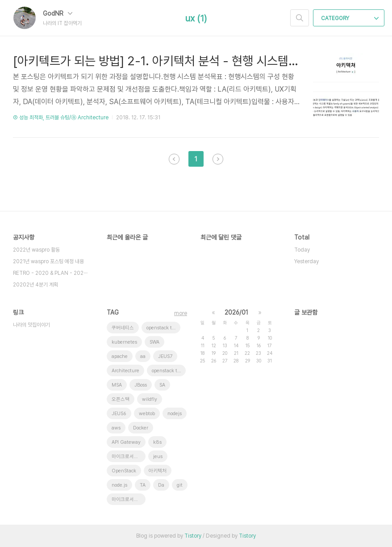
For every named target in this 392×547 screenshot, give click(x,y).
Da (161, 485)
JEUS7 (165, 356)
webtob (147, 414)
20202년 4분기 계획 (35, 285)
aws (116, 428)
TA (143, 485)
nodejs (175, 414)
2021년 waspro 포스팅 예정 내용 (48, 261)
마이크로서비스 (127, 499)
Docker (141, 428)
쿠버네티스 (123, 328)
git (180, 485)
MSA (117, 385)
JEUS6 (119, 414)
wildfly (150, 399)
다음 (218, 159)
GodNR (58, 13)
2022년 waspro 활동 (36, 250)
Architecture (125, 371)
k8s (157, 442)
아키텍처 (158, 471)
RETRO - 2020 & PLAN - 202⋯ (50, 273)
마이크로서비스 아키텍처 (129, 457)
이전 (174, 159)
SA (162, 385)
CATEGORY (350, 18)
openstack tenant (163, 328)
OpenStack (124, 471)
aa (143, 356)
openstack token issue (169, 371)
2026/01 (236, 312)
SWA (154, 342)
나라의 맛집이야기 (31, 325)
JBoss (141, 385)
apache (120, 356)
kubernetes (124, 342)
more (181, 313)
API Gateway (126, 442)
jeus (158, 457)
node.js (119, 485)
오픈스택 (121, 399)
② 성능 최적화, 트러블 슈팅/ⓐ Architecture (61, 118)
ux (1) (196, 18)
